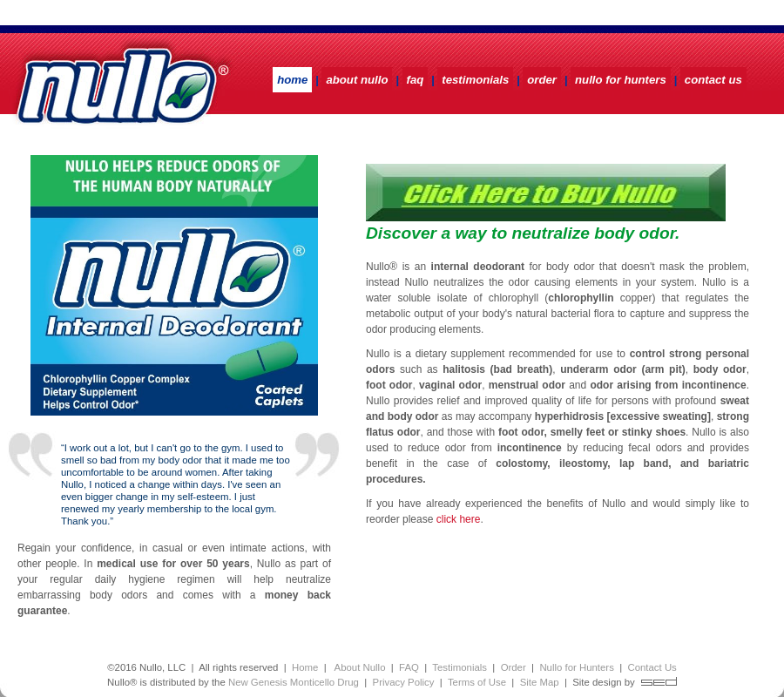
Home (305, 667)
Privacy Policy (404, 682)
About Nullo (358, 667)
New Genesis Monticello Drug (294, 682)
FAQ (416, 80)
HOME (292, 80)
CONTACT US (713, 80)
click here (459, 519)
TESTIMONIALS (475, 80)
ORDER (542, 80)
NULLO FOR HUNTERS (621, 80)
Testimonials (460, 667)
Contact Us (652, 667)
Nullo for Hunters (576, 667)
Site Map (540, 682)
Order (514, 667)
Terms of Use (477, 682)
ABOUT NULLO (357, 80)
